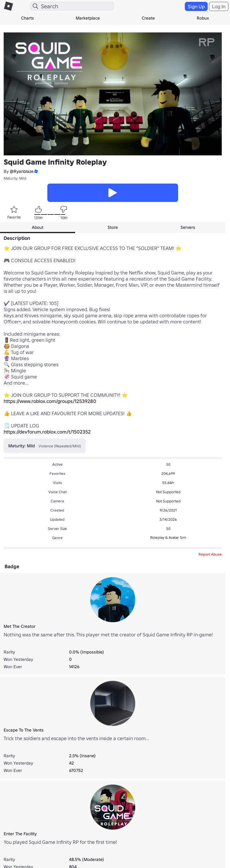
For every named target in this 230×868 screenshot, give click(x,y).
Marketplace (88, 18)
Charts (27, 18)
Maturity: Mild (15, 178)
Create (148, 18)
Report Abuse (210, 554)
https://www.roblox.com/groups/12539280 (50, 401)
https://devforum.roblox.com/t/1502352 (47, 432)
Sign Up (196, 6)
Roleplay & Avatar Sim (168, 537)
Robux (203, 18)
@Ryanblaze (22, 171)
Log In (219, 6)
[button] (36, 171)
